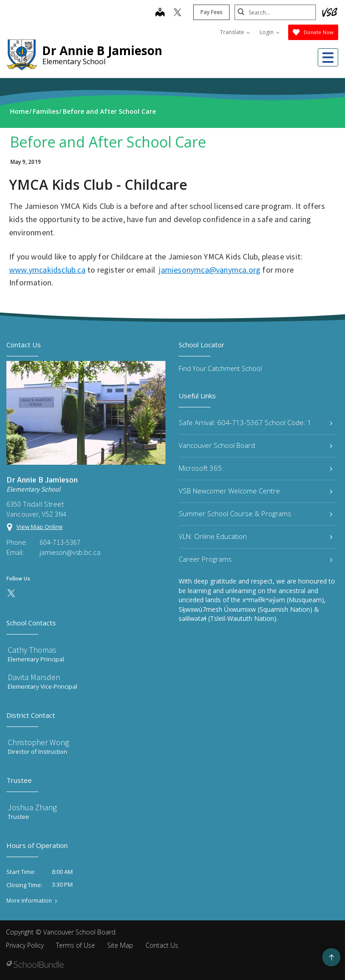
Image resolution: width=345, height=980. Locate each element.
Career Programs (256, 559)
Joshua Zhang (32, 807)
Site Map (120, 945)
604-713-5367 (60, 542)
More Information (29, 901)
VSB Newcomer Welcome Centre (256, 491)
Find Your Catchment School (220, 368)
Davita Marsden (34, 677)
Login (270, 32)
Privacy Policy (25, 945)
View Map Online (40, 527)
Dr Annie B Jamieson (102, 51)
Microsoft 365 (256, 468)
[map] (160, 13)
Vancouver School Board (256, 445)
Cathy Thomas (32, 650)
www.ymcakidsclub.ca (47, 270)
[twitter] (177, 13)
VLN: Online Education (256, 536)
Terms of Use (75, 945)
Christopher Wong (38, 742)
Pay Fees (211, 12)
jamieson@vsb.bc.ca (70, 552)
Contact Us (162, 945)
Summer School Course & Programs (256, 513)
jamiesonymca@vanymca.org (210, 270)
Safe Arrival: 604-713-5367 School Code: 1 (256, 422)
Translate (235, 32)
